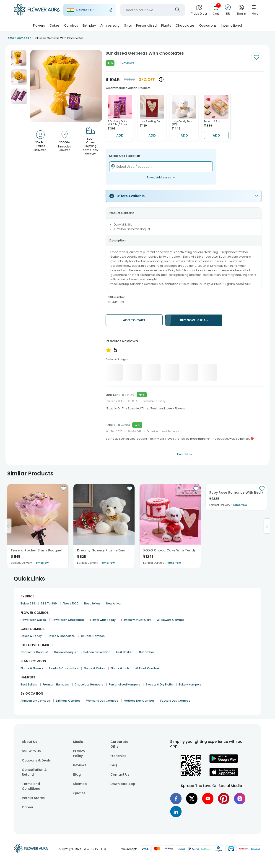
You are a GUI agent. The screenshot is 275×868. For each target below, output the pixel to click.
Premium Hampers (56, 684)
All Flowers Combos (171, 620)
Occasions (208, 25)
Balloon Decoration (97, 652)
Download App (123, 784)
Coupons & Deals (36, 760)
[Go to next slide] (267, 526)
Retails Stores (33, 798)
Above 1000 (70, 603)
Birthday (89, 25)
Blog (77, 774)
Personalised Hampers (125, 684)
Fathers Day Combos (175, 701)
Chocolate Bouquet (35, 652)
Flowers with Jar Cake (136, 620)
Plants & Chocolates (64, 668)
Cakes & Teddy (31, 636)
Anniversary (110, 25)
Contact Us (120, 774)
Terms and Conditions (31, 786)
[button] (19, 58)
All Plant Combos (147, 668)
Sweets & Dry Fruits (159, 684)
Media (78, 742)
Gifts (128, 25)
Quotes (79, 793)
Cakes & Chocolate (61, 636)
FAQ (114, 765)
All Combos (147, 652)
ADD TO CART (134, 320)
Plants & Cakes (94, 668)
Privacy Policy (79, 753)
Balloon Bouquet (66, 652)
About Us (30, 742)
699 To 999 (49, 603)
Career (28, 807)
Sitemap (80, 784)
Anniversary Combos (35, 701)
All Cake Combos (93, 636)
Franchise (118, 756)
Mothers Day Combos (139, 701)
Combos (71, 25)
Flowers (39, 25)
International (232, 25)
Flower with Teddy (103, 620)
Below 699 (28, 603)
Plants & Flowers (32, 668)
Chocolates (185, 25)
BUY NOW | (194, 320)
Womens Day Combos (102, 701)
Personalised (146, 25)
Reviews (80, 765)
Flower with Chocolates (68, 620)
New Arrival (114, 603)
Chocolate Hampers (89, 684)
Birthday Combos (68, 701)
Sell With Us (31, 751)
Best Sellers (92, 603)
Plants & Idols (120, 668)
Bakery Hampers (190, 684)
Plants (166, 25)
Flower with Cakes (33, 620)
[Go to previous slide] (8, 526)
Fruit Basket (124, 652)
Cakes (54, 25)
